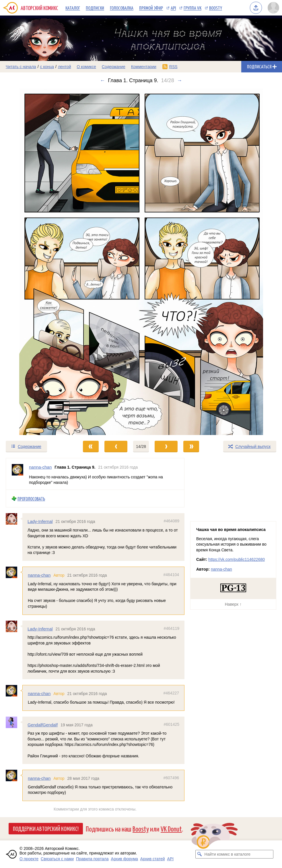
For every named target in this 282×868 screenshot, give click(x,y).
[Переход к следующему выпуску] (141, 262)
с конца (47, 67)
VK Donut (171, 828)
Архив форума (125, 859)
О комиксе (86, 67)
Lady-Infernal (40, 522)
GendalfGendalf (43, 725)
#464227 (171, 693)
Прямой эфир (151, 8)
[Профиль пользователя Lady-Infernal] (14, 519)
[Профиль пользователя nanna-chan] (17, 474)
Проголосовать (31, 499)
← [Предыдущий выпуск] (102, 80)
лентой (65, 67)
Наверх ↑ (233, 604)
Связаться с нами (57, 859)
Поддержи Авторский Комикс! (46, 828)
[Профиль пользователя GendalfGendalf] (14, 722)
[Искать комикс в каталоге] (200, 854)
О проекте (29, 859)
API (173, 8)
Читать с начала (21, 67)
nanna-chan (39, 575)
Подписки (95, 8)
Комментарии (144, 67)
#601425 (171, 724)
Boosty (216, 8)
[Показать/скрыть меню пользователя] (273, 8)
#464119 (171, 628)
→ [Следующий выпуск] (180, 80)
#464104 (171, 575)
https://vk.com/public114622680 (237, 559)
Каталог (73, 8)
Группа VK (192, 8)
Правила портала (92, 859)
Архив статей (153, 859)
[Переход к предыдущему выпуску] (35, 262)
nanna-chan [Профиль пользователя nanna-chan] (40, 467)
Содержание (114, 67)
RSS (173, 67)
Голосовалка (122, 8)
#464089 (171, 521)
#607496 (171, 778)
